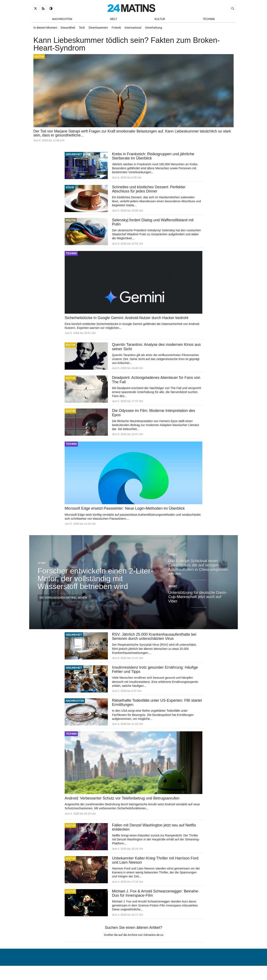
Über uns (161, 966)
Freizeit (119, 29)
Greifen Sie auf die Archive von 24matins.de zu (134, 939)
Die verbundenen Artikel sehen (63, 601)
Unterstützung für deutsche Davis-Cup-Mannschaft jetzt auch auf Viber (198, 599)
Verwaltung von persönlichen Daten (203, 966)
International (136, 29)
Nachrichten (62, 19)
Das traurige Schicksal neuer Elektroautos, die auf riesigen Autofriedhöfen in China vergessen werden (198, 570)
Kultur (160, 19)
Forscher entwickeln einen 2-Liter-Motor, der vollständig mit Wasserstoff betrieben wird (95, 581)
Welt (113, 19)
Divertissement (100, 29)
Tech (83, 29)
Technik (209, 19)
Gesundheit (68, 29)
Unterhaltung (157, 29)
